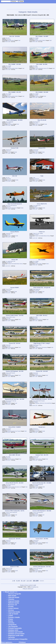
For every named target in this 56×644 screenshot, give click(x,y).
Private (37, 180)
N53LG (36, 207)
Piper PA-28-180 (36, 122)
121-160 (29, 581)
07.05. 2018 (35, 153)
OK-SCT (9, 151)
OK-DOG (9, 39)
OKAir (36, 152)
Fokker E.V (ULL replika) (38, 233)
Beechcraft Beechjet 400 (38, 485)
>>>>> (42, 581)
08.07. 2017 (35, 293)
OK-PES (36, 542)
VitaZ (19, 41)
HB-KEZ (36, 402)
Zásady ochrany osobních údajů (28, 585)
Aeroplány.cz (34, 587)
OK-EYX (9, 207)
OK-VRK (36, 123)
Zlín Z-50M (35, 66)
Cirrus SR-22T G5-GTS (10, 485)
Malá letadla (12, 596)
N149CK (9, 430)
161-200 (36, 581)
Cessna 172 (8, 540)
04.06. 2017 (8, 432)
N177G (8, 514)
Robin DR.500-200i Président (39, 401)
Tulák (34, 178)
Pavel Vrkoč (38, 124)
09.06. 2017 (35, 406)
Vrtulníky (11, 599)
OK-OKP (9, 486)
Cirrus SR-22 (8, 429)
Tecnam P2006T (9, 289)
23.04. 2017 (35, 572)
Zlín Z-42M (35, 317)
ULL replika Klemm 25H (10, 261)
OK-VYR (36, 458)
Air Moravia (10, 124)
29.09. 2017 (35, 209)
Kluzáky (11, 606)
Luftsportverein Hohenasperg (41, 347)
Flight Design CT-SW (37, 345)
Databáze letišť (13, 630)
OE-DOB (36, 514)
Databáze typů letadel (15, 632)
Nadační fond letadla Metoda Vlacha (42, 236)
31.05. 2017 (8, 460)
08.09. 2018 (8, 42)
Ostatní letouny (13, 608)
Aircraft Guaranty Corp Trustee (14, 431)
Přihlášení (22, 642)
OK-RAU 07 (9, 263)
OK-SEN (9, 67)
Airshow (11, 610)
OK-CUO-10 (37, 430)
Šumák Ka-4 (35, 429)
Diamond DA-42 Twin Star (11, 401)
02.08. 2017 (35, 265)
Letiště (11, 616)
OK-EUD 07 (37, 179)
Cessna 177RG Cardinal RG (11, 513)
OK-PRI (9, 235)
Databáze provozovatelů (16, 634)
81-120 (23, 581)
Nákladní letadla (14, 603)
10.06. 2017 (8, 404)
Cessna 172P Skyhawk (10, 373)
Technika (11, 623)
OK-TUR (9, 374)
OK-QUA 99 (37, 290)
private (37, 292)
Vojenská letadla (14, 597)
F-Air (9, 152)
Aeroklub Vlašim (38, 264)
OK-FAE (9, 318)
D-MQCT (36, 346)
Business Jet (13, 605)
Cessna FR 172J (9, 233)
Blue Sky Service (39, 320)
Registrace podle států (16, 635)
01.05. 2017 (8, 544)
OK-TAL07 (36, 235)
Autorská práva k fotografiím (18, 639)
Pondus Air (37, 96)
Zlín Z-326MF (8, 66)
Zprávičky (12, 637)
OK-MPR (36, 39)
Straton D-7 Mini (9, 568)
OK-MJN (9, 123)
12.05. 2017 (8, 516)
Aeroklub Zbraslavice (12, 208)
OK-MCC (9, 290)
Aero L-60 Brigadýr (9, 122)
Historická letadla (14, 612)
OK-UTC (9, 542)
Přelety (11, 619)
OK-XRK (36, 67)
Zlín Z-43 (8, 38)
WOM (31, 404)
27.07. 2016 (8, 209)
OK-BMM (36, 486)
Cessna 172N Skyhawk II (38, 513)
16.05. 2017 (35, 488)
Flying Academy (11, 320)
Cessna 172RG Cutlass (10, 317)
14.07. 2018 (8, 153)
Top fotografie (13, 626)
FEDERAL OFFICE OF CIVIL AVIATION (43, 403)
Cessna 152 (8, 345)
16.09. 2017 (35, 238)
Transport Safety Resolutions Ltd (14, 487)
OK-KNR (36, 95)
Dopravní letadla (14, 601)
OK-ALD (9, 458)
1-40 (14, 581)
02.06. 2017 (35, 432)
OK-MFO (36, 263)
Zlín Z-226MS (36, 38)
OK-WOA (9, 179)
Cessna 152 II (36, 540)
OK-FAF (9, 346)
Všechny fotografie (15, 594)
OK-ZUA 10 (9, 569)
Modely (11, 621)
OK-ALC (36, 318)
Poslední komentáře (15, 628)
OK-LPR (9, 95)
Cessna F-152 (9, 150)
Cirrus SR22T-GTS (37, 206)
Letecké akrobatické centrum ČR (42, 68)
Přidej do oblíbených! (28, 589)
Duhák (46, 124)
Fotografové (12, 625)
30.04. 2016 (8, 572)
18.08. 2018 (35, 125)
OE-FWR (9, 402)
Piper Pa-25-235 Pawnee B (11, 206)
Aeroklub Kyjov (11, 41)
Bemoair (10, 180)
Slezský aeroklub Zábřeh (40, 41)
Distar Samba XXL (37, 289)
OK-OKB (36, 151)
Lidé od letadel (13, 614)
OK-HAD (36, 374)
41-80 (18, 581)
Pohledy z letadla (14, 617)
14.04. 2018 (35, 181)
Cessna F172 (36, 150)
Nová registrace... (7, 642)
